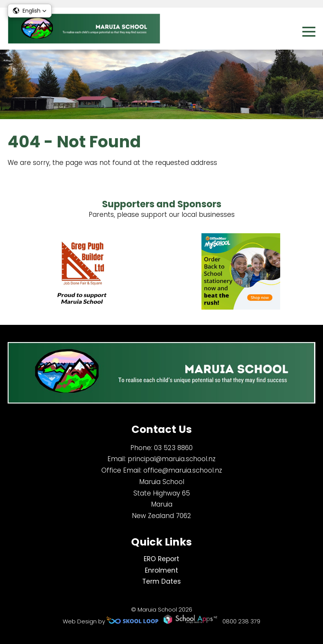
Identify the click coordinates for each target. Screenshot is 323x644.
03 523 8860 (173, 448)
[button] (30, 11)
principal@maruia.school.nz (172, 459)
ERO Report (161, 559)
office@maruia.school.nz (183, 470)
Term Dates (161, 581)
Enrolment (161, 570)
